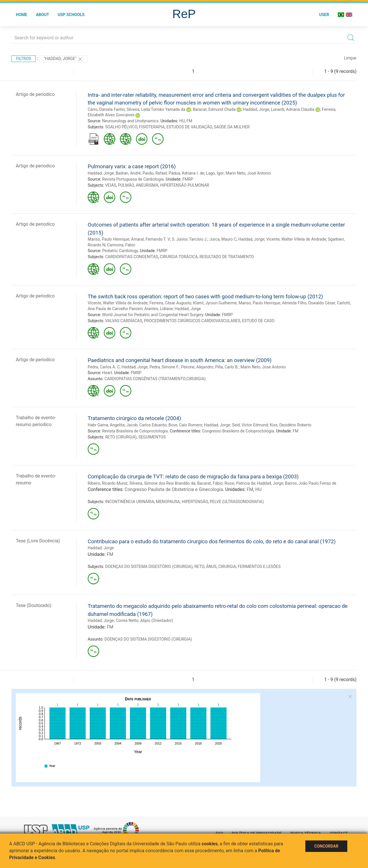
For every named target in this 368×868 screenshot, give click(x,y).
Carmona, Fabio (121, 245)
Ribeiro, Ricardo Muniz (108, 483)
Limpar (350, 58)
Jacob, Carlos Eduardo (147, 425)
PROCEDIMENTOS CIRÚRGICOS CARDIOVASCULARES (192, 321)
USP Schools (71, 15)
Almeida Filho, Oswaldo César (309, 303)
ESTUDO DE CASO (258, 321)
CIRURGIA (227, 567)
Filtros (24, 59)
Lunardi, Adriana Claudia (293, 109)
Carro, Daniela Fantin (106, 109)
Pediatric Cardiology (120, 251)
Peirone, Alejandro (197, 367)
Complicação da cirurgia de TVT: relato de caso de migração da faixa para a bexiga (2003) (193, 476)
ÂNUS (211, 567)
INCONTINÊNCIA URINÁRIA (130, 502)
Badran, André (128, 173)
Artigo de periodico (35, 94)
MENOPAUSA (168, 502)
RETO (199, 567)
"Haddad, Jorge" (63, 59)
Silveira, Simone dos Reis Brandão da (162, 483)
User (324, 15)
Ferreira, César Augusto (170, 303)
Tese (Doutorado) (34, 605)
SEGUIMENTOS (152, 437)
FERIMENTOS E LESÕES (259, 567)
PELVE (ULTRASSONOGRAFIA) (237, 502)
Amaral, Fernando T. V (151, 239)
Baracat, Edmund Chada (214, 109)
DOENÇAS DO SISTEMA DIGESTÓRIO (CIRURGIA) (149, 567)
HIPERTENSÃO (195, 502)
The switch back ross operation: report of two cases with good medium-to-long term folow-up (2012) (205, 296)
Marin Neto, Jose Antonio (263, 367)
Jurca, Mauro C (223, 239)
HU (182, 121)
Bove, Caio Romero (185, 425)
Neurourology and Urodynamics (130, 121)
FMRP (188, 179)
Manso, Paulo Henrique (108, 239)
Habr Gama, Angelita (106, 425)
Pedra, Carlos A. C (104, 367)
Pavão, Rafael (155, 173)
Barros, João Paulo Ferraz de (310, 483)
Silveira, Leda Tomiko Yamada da (156, 109)
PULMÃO (126, 185)
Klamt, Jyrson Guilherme (215, 303)
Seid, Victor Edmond (250, 425)
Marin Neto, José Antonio (248, 173)
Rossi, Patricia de (240, 483)
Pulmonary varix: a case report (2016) (132, 166)
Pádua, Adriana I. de (186, 173)
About (43, 15)
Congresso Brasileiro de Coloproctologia (238, 431)
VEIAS (111, 185)
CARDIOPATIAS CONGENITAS (132, 257)
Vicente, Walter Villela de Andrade (296, 239)
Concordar (326, 846)
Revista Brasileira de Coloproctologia (135, 431)
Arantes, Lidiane (159, 309)
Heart (107, 373)
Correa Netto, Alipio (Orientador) (144, 620)
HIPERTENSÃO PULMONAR (185, 185)
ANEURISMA (147, 185)
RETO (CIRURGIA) (121, 437)
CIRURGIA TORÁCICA (179, 257)
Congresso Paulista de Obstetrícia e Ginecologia (174, 489)
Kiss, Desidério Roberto (291, 425)
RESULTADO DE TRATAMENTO (227, 257)
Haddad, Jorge (256, 109)
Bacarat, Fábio (210, 483)
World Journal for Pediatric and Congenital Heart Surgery (153, 315)
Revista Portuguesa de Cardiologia (133, 179)
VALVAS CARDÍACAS (124, 321)
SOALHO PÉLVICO (121, 127)
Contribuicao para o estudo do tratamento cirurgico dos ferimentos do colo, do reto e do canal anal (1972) (212, 541)
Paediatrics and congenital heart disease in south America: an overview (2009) (180, 360)
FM (189, 121)
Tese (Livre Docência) (38, 541)
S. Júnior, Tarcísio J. (190, 239)
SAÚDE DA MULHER (232, 127)
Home (22, 15)
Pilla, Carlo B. (227, 367)
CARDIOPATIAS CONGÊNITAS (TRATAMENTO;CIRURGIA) (155, 379)
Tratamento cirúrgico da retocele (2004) (134, 418)
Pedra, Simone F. (164, 367)
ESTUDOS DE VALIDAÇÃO (189, 127)
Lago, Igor (215, 173)
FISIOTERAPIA (152, 127)
